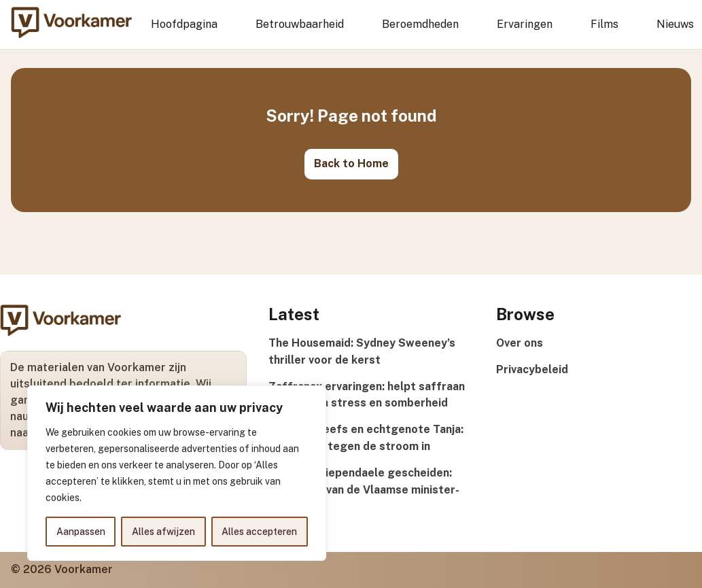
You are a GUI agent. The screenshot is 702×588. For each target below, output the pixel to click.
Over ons (520, 343)
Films (604, 24)
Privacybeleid (532, 369)
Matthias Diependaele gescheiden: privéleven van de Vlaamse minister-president (364, 490)
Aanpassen (81, 532)
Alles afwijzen (163, 532)
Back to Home (351, 163)
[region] (177, 473)
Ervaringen (525, 24)
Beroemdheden (420, 24)
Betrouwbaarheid (300, 24)
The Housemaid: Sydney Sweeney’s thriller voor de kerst (362, 351)
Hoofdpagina (184, 24)
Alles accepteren (259, 532)
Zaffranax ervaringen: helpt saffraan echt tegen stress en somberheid (367, 395)
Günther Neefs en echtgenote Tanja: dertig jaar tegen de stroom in (366, 438)
